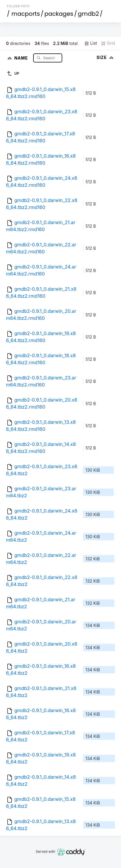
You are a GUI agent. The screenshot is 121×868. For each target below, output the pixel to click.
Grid (108, 43)
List (91, 43)
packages (59, 14)
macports (26, 14)
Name (22, 58)
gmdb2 (89, 14)
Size (106, 57)
